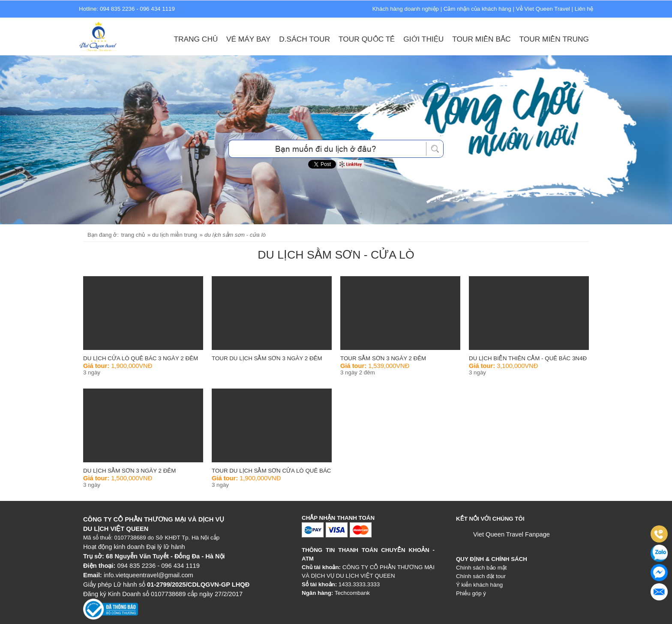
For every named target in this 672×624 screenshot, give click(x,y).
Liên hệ (584, 9)
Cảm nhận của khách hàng (477, 9)
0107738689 (130, 538)
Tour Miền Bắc (481, 39)
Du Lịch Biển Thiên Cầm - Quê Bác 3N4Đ (528, 358)
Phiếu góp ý (471, 593)
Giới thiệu (423, 39)
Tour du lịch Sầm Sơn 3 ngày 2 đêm (267, 358)
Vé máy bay (248, 39)
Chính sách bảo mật (481, 568)
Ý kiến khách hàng (479, 585)
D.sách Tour (304, 39)
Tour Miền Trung (554, 39)
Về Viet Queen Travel (543, 9)
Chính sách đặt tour (481, 576)
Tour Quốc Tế (367, 39)
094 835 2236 (117, 9)
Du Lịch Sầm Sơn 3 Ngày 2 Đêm (129, 471)
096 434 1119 (157, 9)
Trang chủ (196, 39)
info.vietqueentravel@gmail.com (148, 575)
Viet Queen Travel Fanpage (511, 534)
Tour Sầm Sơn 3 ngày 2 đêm (383, 358)
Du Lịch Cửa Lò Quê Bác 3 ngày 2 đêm (141, 358)
